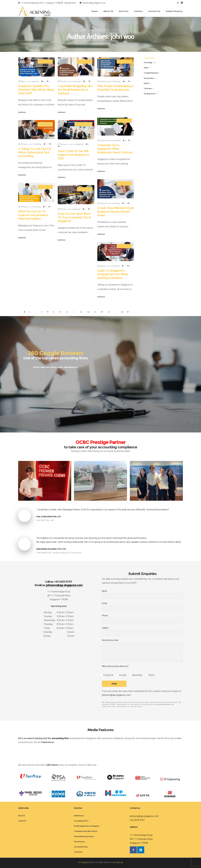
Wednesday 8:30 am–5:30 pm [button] (59, 620)
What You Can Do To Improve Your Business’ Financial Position (33, 215)
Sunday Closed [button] (59, 636)
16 (102, 312)
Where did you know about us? (115, 666)
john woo (22, 112)
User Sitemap (118, 862)
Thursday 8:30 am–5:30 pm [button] (59, 624)
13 (81, 312)
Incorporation (149, 78)
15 (95, 312)
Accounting (148, 62)
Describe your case (142, 651)
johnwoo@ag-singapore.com (116, 695)
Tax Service (148, 88)
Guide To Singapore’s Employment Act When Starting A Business (113, 274)
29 (122, 312)
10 (60, 312)
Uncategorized (149, 94)
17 (109, 312)
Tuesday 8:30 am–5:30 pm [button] (59, 616)
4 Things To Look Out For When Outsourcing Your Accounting (35, 152)
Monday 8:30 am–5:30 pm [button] (59, 613)
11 (67, 312)
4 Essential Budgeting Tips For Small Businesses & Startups (75, 90)
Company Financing (151, 73)
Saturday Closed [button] (59, 632)
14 (88, 312)
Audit (146, 68)
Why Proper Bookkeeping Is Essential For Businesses (115, 88)
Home (84, 30)
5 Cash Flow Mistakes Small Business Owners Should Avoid (115, 212)
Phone (142, 619)
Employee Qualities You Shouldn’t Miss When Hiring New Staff (36, 90)
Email (142, 607)
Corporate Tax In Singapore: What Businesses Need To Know (115, 149)
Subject (142, 631)
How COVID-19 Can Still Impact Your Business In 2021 (73, 155)
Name (142, 595)
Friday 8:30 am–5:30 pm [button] (59, 628)
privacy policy (163, 704)
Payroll (146, 83)
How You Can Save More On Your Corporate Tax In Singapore (74, 217)
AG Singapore (84, 862)
